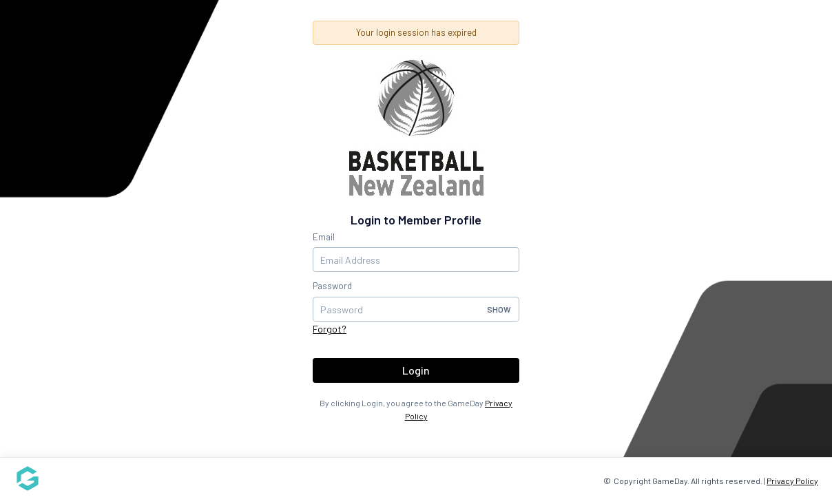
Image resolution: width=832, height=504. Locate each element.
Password (332, 286)
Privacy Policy (792, 481)
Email (324, 237)
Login (416, 370)
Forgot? (330, 329)
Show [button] (499, 309)
